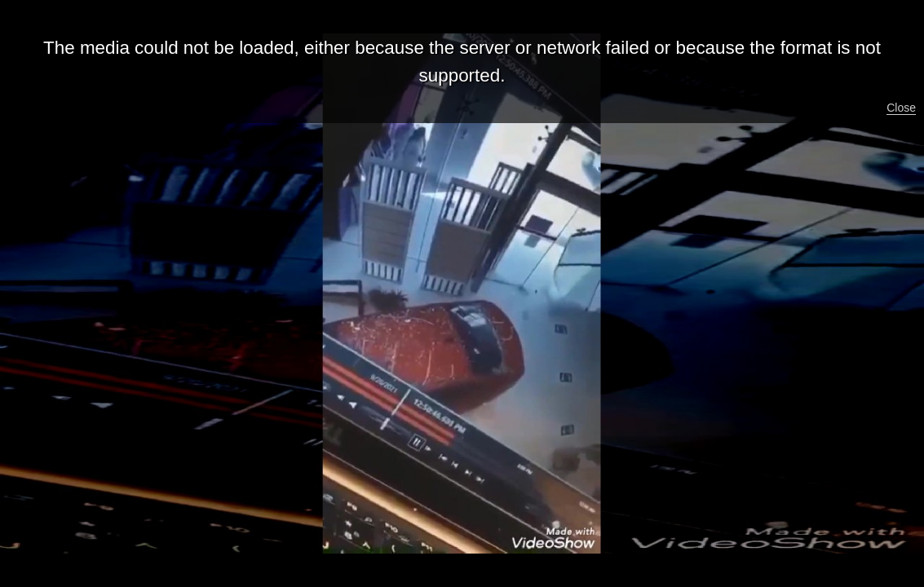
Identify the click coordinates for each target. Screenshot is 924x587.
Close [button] (901, 108)
